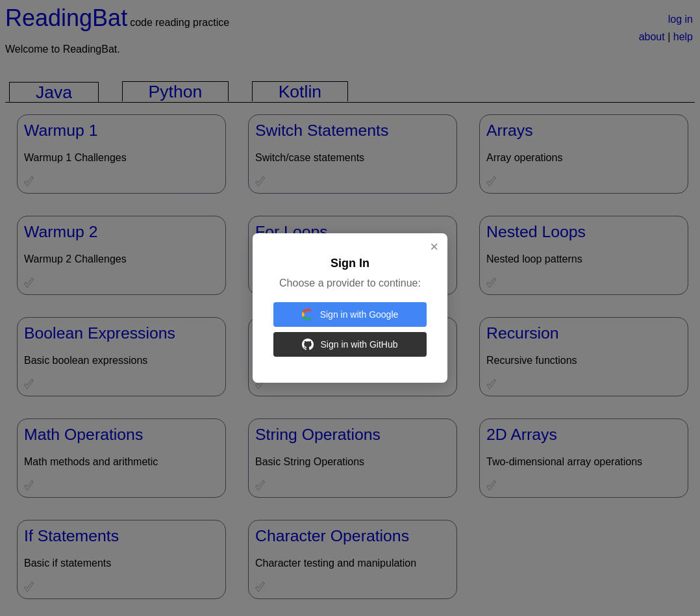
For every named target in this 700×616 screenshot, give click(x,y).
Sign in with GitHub (350, 344)
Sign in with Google (350, 314)
